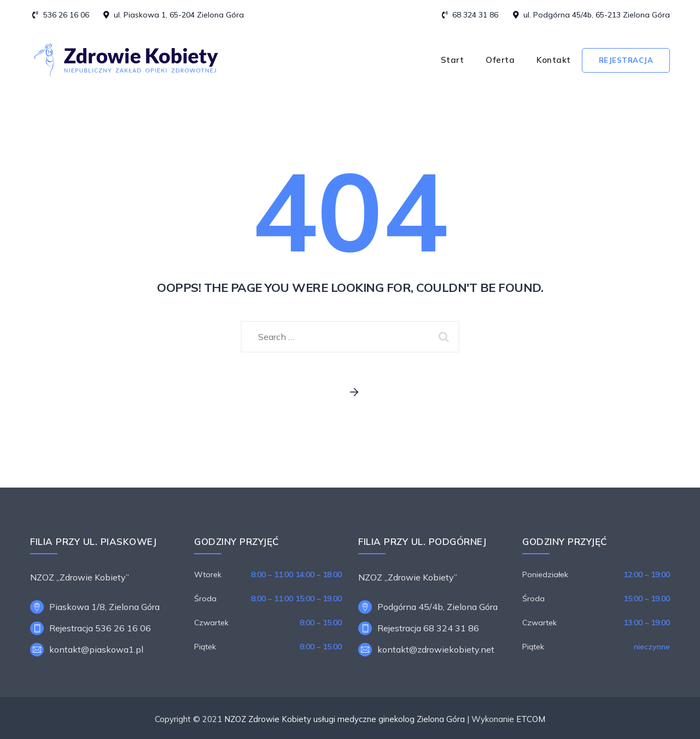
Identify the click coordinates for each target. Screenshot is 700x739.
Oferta (500, 60)
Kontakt (554, 60)
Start (453, 60)
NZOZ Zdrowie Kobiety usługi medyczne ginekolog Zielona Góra (345, 719)
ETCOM (531, 719)
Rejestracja (626, 60)
